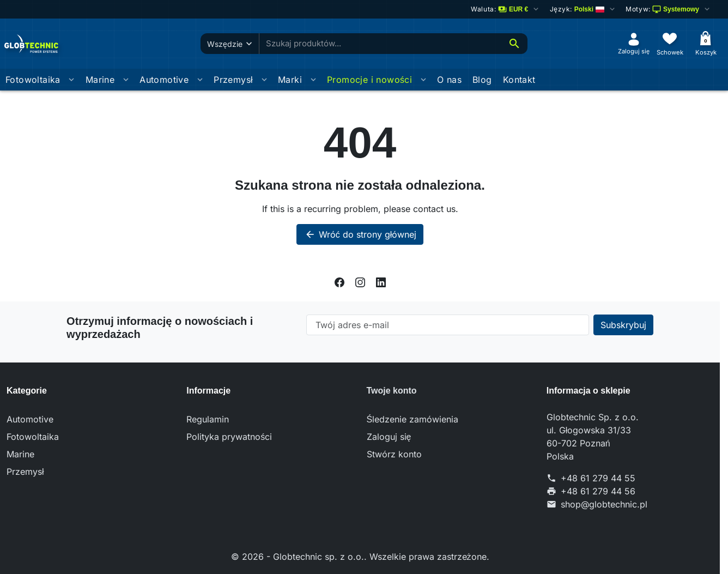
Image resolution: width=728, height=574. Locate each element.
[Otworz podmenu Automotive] (200, 80)
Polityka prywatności (229, 437)
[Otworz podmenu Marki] (313, 80)
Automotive (164, 80)
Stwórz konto (394, 454)
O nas (449, 80)
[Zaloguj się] (634, 43)
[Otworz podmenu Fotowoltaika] (71, 80)
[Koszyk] (706, 43)
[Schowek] (670, 43)
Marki (290, 80)
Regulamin (208, 419)
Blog (482, 80)
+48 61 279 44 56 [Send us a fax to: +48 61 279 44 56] (598, 491)
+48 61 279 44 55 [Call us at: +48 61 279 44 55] (598, 478)
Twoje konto (392, 391)
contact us (434, 209)
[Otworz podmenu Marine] (126, 80)
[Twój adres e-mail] (448, 325)
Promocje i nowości (369, 80)
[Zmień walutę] (506, 9)
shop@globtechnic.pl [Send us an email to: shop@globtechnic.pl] (604, 504)
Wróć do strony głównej (360, 234)
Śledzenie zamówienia (413, 419)
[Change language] (583, 9)
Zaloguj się (389, 437)
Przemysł (233, 80)
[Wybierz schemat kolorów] (669, 9)
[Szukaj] (514, 44)
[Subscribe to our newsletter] (623, 325)
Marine (100, 80)
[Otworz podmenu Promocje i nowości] (423, 80)
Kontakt (519, 80)
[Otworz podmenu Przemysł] (264, 80)
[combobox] (380, 44)
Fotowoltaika (33, 80)
